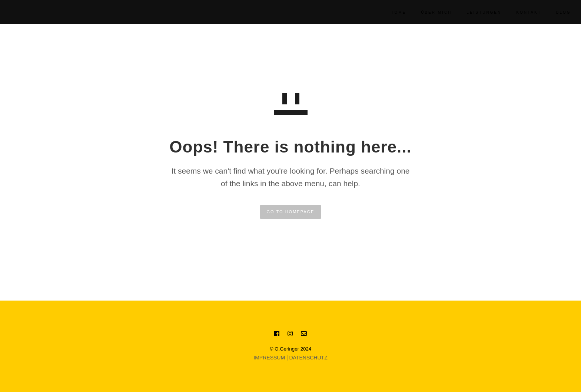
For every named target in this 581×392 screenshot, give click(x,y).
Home (390, 12)
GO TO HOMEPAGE (291, 212)
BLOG (555, 12)
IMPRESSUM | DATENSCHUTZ (290, 358)
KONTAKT (520, 12)
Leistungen (476, 12)
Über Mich (428, 12)
